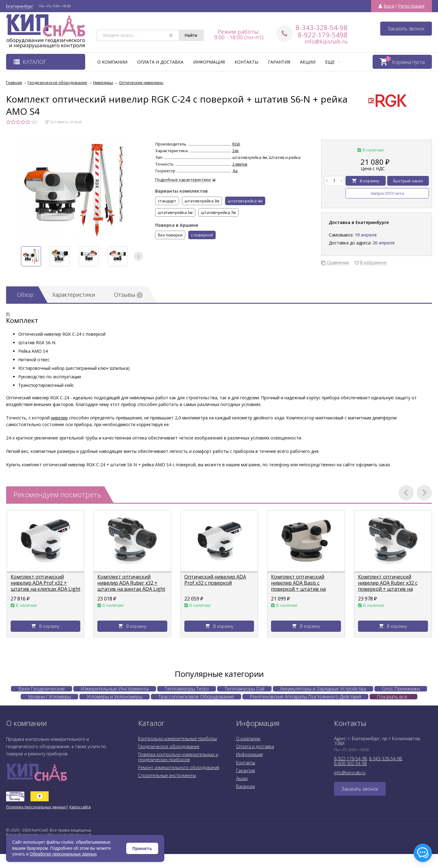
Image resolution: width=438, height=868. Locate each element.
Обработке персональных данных (63, 854)
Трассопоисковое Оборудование (196, 697)
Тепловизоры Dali (244, 689)
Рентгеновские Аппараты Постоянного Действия (305, 697)
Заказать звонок (406, 29)
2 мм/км (240, 164)
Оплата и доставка (160, 62)
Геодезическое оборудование (169, 746)
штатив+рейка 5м (175, 212)
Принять (142, 848)
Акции (308, 62)
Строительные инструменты (167, 775)
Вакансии (245, 786)
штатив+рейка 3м (202, 201)
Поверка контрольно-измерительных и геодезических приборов (178, 757)
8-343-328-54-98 (322, 27)
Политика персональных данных (36, 807)
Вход (389, 6)
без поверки (170, 235)
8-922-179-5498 (323, 35)
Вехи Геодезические (42, 689)
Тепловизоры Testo (187, 689)
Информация (209, 62)
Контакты (246, 62)
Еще (333, 62)
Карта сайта (80, 807)
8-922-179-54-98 (350, 759)
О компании (112, 62)
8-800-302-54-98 (350, 763)
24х (236, 151)
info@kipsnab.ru (326, 41)
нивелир (59, 418)
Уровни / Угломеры (49, 697)
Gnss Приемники (401, 689)
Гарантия (279, 62)
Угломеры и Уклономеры (115, 697)
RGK (236, 144)
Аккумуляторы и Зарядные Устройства (323, 689)
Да (235, 171)
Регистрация (411, 6)
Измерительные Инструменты (115, 689)
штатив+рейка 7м (218, 212)
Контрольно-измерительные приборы (177, 738)
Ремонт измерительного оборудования (179, 767)
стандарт (167, 201)
